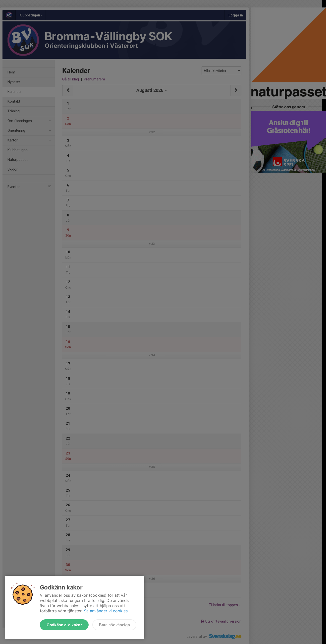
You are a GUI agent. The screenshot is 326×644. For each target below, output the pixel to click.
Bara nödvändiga (114, 625)
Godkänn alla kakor (64, 625)
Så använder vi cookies (106, 611)
